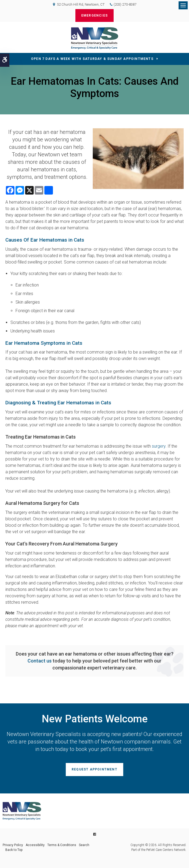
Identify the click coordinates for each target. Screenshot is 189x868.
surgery (159, 446)
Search (84, 845)
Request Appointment (94, 769)
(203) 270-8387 (125, 4)
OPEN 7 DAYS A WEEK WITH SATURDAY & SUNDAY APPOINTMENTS (92, 59)
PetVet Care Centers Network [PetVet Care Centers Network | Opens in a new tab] (166, 850)
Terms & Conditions (62, 845)
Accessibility (35, 845)
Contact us (40, 661)
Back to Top (14, 850)
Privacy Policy (13, 845)
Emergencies (94, 15)
